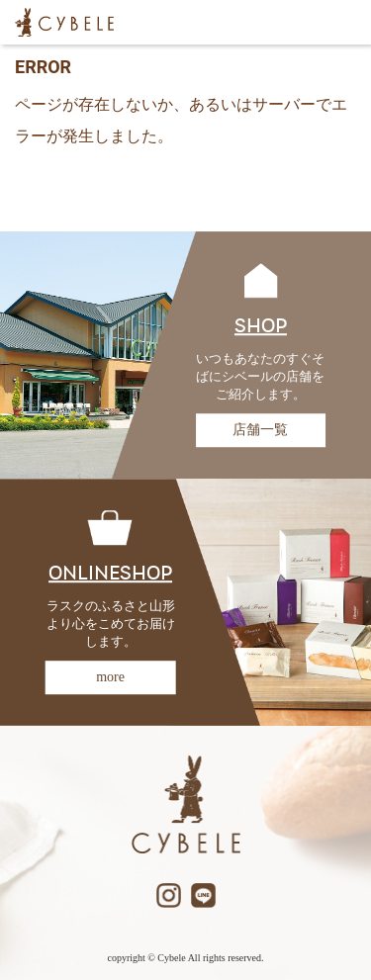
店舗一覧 (260, 430)
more (110, 677)
